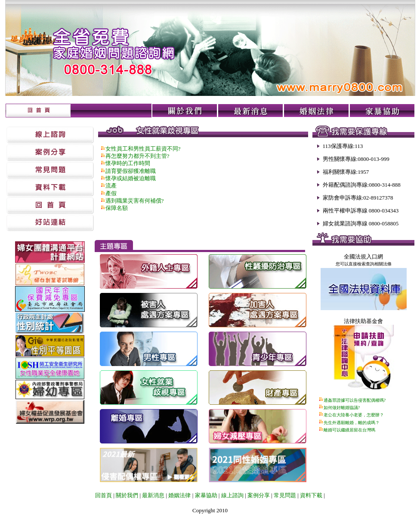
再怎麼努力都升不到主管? (137, 156)
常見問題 (285, 495)
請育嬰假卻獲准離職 (131, 171)
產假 (111, 193)
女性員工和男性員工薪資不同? (143, 149)
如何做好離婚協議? (342, 408)
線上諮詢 (232, 495)
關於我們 (126, 495)
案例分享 (259, 495)
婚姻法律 (179, 495)
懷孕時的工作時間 (128, 163)
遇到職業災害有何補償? (135, 201)
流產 (111, 186)
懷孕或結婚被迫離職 (131, 178)
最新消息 (153, 495)
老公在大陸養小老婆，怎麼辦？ (354, 415)
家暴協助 (206, 495)
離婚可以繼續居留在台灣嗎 (349, 430)
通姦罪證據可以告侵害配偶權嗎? (355, 400)
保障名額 (117, 208)
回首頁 (103, 495)
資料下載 (311, 495)
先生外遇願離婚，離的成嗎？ (352, 423)
